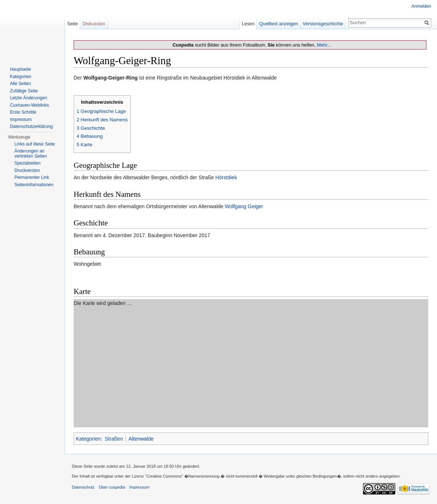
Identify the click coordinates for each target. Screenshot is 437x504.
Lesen (248, 24)
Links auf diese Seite (35, 144)
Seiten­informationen (34, 185)
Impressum (21, 119)
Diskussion (94, 24)
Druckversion (27, 170)
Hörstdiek (226, 177)
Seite (72, 24)
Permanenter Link (32, 177)
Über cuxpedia (112, 487)
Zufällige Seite (24, 91)
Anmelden (421, 6)
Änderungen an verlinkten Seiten (31, 154)
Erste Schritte (23, 112)
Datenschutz (83, 487)
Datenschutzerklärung (31, 126)
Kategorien (88, 439)
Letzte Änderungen (28, 98)
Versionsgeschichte (323, 24)
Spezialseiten (27, 163)
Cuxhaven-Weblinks (29, 105)
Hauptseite (20, 69)
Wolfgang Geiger (244, 206)
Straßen (114, 439)
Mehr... (324, 45)
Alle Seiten (20, 84)
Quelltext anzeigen (279, 24)
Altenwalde (141, 439)
